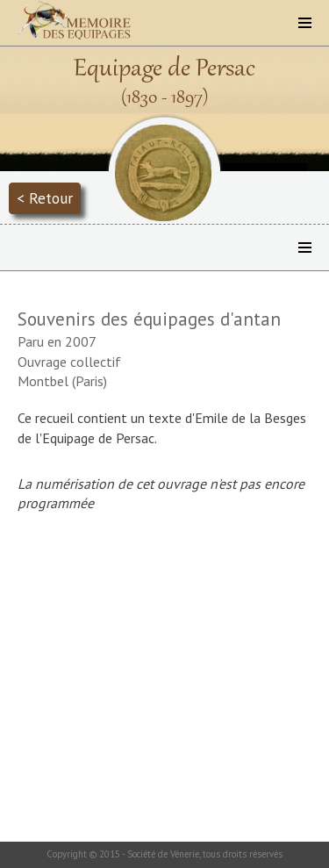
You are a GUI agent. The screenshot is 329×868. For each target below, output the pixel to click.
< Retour (45, 198)
